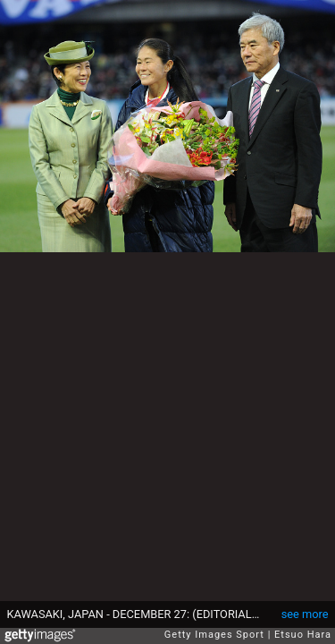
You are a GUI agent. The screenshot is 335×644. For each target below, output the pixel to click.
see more (305, 614)
